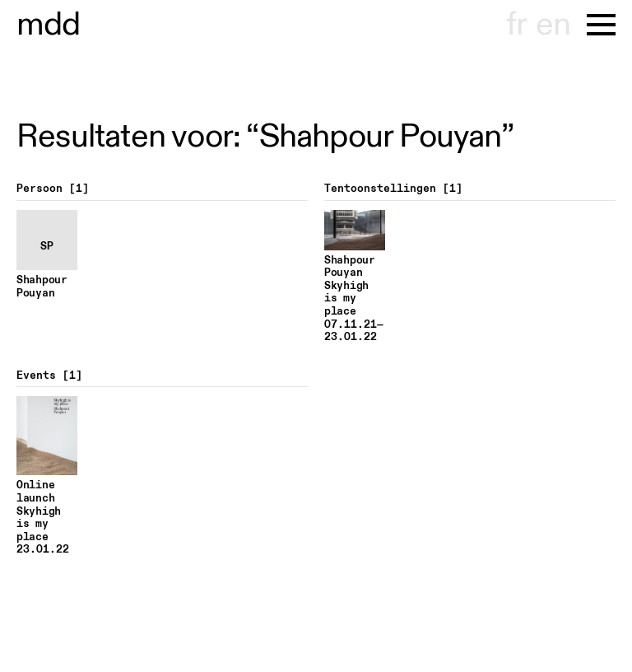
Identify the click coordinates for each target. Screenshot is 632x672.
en (553, 25)
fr (516, 25)
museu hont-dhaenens (49, 25)
